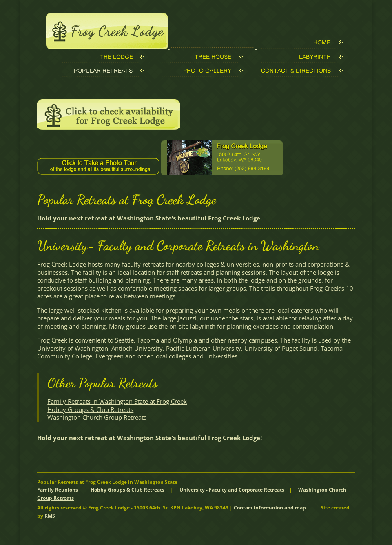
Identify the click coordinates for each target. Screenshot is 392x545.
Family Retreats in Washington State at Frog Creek (117, 401)
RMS (50, 516)
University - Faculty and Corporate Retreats (232, 490)
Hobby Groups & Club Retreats (90, 409)
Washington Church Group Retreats (97, 417)
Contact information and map (270, 508)
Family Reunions (58, 490)
